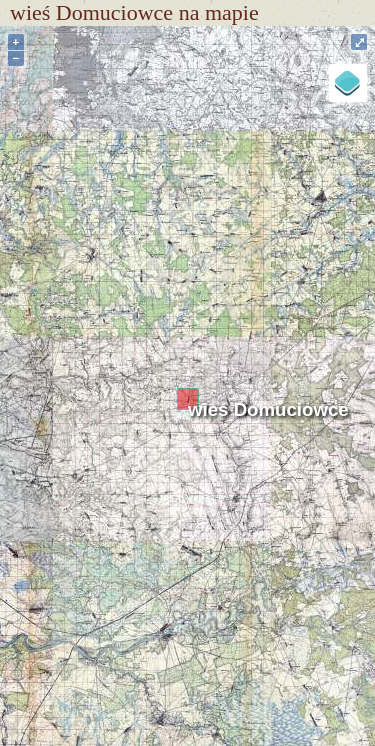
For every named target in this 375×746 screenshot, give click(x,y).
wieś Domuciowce (268, 409)
